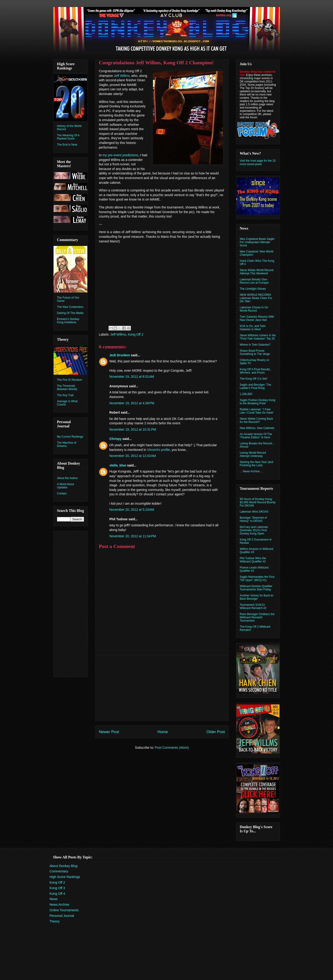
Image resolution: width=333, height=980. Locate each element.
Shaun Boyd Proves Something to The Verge (255, 352)
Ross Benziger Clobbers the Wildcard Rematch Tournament (257, 617)
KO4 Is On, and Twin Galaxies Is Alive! (253, 328)
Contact (62, 493)
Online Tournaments (64, 910)
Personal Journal (62, 916)
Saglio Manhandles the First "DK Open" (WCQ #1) (257, 578)
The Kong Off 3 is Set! (254, 379)
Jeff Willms (122, 76)
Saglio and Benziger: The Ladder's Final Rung (256, 386)
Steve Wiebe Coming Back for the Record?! (257, 420)
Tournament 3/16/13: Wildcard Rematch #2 (253, 606)
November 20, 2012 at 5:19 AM (132, 510)
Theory (55, 921)
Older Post (216, 732)
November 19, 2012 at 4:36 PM (132, 403)
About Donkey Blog (64, 866)
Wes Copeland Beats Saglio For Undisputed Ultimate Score (257, 242)
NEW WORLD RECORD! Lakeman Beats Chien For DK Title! (256, 298)
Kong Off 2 (136, 334)
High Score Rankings (65, 877)
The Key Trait (65, 395)
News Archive (59, 905)
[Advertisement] (162, 688)
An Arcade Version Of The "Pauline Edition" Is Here (256, 436)
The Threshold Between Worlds (67, 388)
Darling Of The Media (70, 313)
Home (163, 732)
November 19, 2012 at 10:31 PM (133, 429)
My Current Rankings (70, 437)
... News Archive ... (251, 471)
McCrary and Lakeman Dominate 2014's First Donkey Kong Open (254, 530)
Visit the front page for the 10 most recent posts (258, 162)
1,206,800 (246, 394)
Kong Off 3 (57, 888)
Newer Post (109, 732)
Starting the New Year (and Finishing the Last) (257, 464)
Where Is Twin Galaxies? (255, 345)
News (54, 899)
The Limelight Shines (253, 289)
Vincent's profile (158, 450)
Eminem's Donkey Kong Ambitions (68, 321)
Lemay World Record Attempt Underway (253, 454)
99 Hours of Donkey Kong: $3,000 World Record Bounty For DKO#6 (258, 502)
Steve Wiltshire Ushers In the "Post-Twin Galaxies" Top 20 (258, 337)
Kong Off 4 (57, 894)
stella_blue (118, 465)
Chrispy (116, 439)
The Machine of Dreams (67, 444)
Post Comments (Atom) (172, 748)
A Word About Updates (66, 486)
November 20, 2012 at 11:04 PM (133, 536)
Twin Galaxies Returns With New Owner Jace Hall (257, 318)
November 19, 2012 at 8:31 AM (132, 377)
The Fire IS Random (70, 380)
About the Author (67, 478)
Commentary (59, 871)
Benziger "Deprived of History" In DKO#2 (253, 519)
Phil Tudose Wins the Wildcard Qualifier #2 (253, 560)
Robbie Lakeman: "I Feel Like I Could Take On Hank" (257, 411)
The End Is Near (67, 145)
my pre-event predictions (120, 155)
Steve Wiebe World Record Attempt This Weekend (257, 272)
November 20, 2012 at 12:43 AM (133, 456)
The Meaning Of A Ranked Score (68, 137)
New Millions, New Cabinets (257, 428)
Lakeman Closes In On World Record (254, 309)
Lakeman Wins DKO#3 (254, 512)
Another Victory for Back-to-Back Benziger (257, 597)
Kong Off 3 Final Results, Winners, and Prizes (255, 371)
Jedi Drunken (120, 355)
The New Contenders (70, 307)
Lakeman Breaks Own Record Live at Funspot (254, 281)
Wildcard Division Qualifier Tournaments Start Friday (256, 588)
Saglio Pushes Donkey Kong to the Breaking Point (258, 402)
